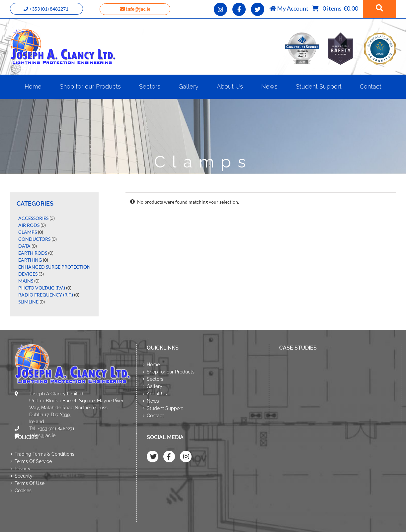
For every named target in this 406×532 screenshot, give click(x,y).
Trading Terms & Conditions (44, 454)
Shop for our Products (171, 372)
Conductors (34, 239)
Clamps (28, 232)
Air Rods (29, 225)
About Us (157, 394)
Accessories (33, 218)
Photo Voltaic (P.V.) (42, 288)
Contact (155, 416)
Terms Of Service (33, 461)
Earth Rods (33, 253)
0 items (333, 8)
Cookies (23, 491)
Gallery (155, 386)
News (153, 401)
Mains (26, 281)
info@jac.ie (135, 9)
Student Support (165, 408)
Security (24, 476)
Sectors (155, 379)
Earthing (30, 260)
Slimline (28, 302)
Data (24, 246)
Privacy (23, 469)
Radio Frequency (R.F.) (46, 295)
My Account (289, 8)
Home (153, 365)
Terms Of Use (30, 483)
